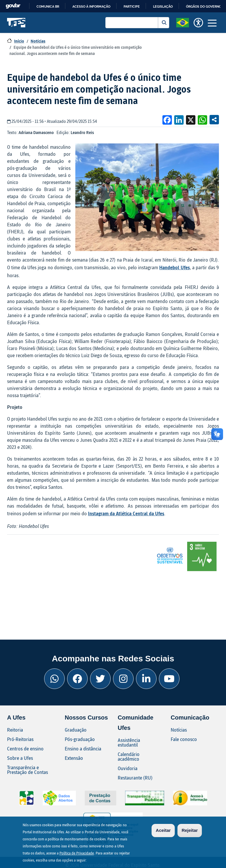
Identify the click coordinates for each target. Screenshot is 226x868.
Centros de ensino (25, 749)
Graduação (76, 730)
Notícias (38, 41)
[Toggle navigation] (212, 23)
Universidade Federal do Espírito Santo (16, 23)
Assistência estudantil (129, 742)
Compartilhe (214, 120)
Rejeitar (190, 831)
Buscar (164, 23)
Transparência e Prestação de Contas (28, 770)
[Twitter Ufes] (100, 679)
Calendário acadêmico (129, 756)
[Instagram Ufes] (123, 679)
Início (19, 41)
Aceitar (163, 831)
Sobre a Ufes (20, 758)
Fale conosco (184, 739)
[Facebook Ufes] (77, 679)
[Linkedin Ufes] (146, 679)
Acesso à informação (91, 6)
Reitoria (15, 730)
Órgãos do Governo (204, 6)
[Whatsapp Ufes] (54, 679)
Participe (132, 6)
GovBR (13, 6)
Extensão (74, 758)
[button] (183, 22)
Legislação (163, 6)
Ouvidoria (128, 768)
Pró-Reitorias (20, 739)
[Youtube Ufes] (169, 679)
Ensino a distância (83, 749)
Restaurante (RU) (135, 778)
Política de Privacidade (77, 854)
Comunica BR (48, 6)
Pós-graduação (80, 739)
